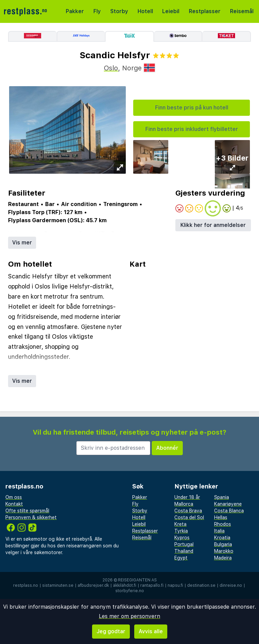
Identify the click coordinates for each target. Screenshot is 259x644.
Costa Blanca (229, 511)
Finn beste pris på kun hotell (192, 108)
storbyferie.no (130, 591)
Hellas (221, 517)
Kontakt (14, 504)
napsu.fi (175, 585)
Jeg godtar (111, 631)
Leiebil (171, 11)
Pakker (75, 11)
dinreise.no (231, 585)
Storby (119, 11)
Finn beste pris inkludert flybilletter (192, 129)
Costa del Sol (189, 517)
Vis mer (22, 243)
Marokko (224, 551)
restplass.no (26, 585)
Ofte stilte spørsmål (27, 511)
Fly (97, 11)
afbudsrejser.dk (93, 585)
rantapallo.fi (152, 585)
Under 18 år (187, 497)
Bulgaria (223, 544)
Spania (222, 497)
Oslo (111, 68)
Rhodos (223, 524)
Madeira (223, 558)
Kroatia (222, 538)
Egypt (181, 558)
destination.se (201, 585)
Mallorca (184, 504)
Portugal (184, 544)
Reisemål (242, 11)
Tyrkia (181, 531)
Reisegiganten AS (137, 580)
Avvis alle (151, 631)
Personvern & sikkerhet (31, 517)
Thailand (184, 551)
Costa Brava (188, 511)
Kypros (182, 538)
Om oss (14, 497)
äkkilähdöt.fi (125, 585)
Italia (219, 531)
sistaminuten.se (58, 585)
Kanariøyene (228, 504)
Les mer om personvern (129, 616)
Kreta (180, 524)
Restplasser (205, 11)
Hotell (145, 11)
